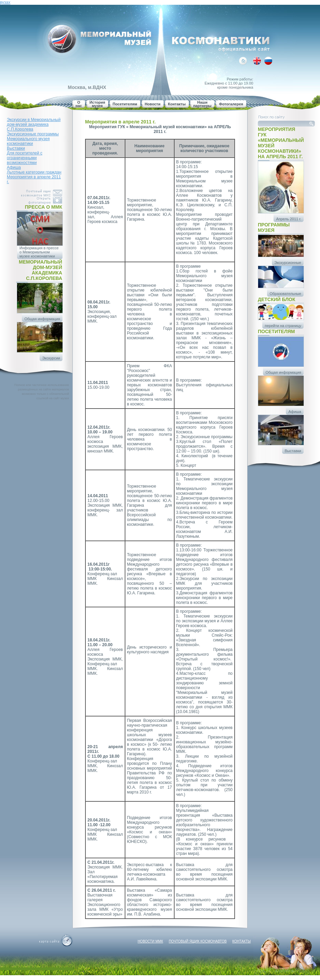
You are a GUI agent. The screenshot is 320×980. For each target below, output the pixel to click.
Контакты (177, 104)
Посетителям (125, 104)
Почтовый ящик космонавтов (198, 941)
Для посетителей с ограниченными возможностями (25, 158)
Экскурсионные (288, 263)
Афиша (14, 167)
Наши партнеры (203, 104)
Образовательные (285, 294)
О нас (79, 104)
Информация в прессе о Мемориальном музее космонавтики (39, 252)
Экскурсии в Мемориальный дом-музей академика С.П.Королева (34, 124)
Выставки (16, 148)
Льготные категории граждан (34, 172)
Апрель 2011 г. (289, 219)
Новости (153, 104)
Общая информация (42, 319)
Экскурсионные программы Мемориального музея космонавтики (33, 139)
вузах (5, 2)
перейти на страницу (283, 326)
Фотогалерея (231, 104)
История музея (97, 104)
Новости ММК (150, 941)
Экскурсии (51, 358)
